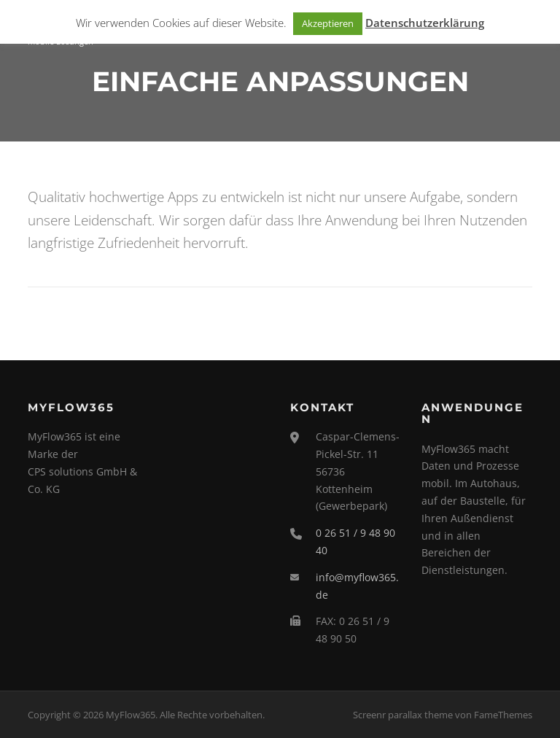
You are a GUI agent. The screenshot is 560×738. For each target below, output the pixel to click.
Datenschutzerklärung (425, 23)
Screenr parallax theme (403, 715)
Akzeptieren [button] (328, 23)
